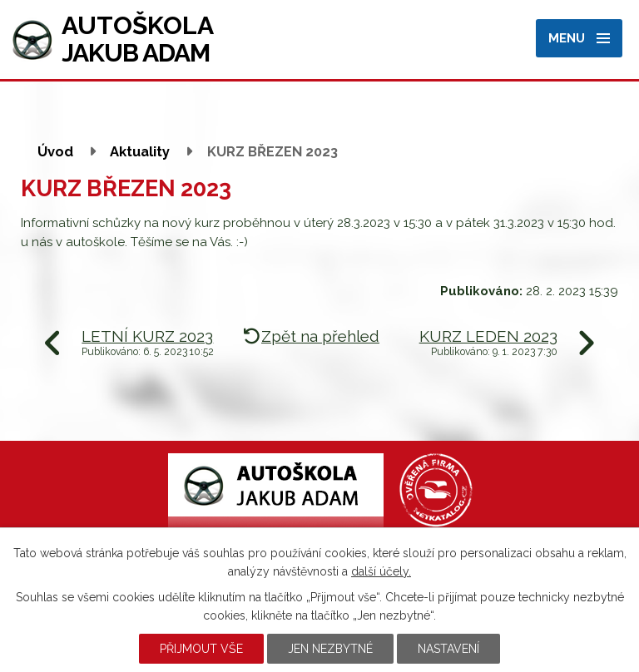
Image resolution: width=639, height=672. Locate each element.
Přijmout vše (201, 649)
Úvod (55, 151)
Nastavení (448, 649)
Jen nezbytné (330, 649)
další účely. (381, 571)
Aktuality (140, 151)
